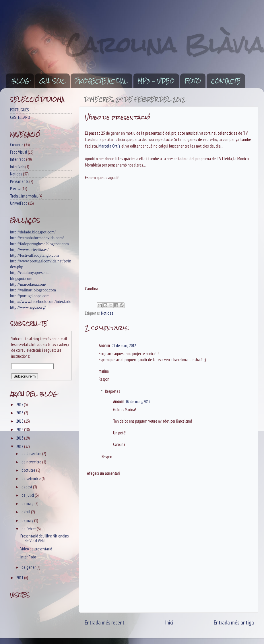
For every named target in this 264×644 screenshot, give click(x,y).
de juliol (28, 495)
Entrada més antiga (234, 622)
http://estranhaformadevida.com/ (37, 238)
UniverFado (19, 203)
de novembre (32, 462)
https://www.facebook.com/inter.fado (41, 301)
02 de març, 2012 (138, 402)
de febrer (29, 529)
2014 (20, 429)
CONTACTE (226, 81)
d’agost (27, 487)
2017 (20, 404)
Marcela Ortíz (109, 146)
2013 (20, 438)
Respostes (112, 391)
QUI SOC (52, 81)
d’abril (26, 512)
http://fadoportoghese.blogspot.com (39, 244)
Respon (104, 379)
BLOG (20, 81)
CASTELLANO (20, 117)
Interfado (17, 167)
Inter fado (18, 159)
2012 (20, 446)
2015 (20, 421)
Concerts (17, 145)
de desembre (32, 453)
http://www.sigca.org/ (28, 307)
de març (28, 520)
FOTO (193, 81)
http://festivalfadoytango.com (34, 255)
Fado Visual (19, 152)
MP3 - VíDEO (156, 81)
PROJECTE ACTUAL (101, 81)
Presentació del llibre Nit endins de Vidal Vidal (44, 538)
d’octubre (29, 470)
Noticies (107, 313)
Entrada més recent (105, 622)
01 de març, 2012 (124, 346)
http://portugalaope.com (30, 296)
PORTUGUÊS (19, 110)
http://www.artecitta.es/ (29, 250)
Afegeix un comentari (103, 473)
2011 (20, 578)
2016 (20, 413)
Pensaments (19, 181)
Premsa (15, 188)
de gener (29, 567)
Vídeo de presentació (36, 549)
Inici (169, 622)
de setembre (32, 478)
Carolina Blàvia (165, 45)
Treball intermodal (24, 196)
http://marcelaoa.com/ (28, 284)
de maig (28, 503)
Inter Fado (28, 557)
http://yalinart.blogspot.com (33, 290)
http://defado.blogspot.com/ (33, 232)
